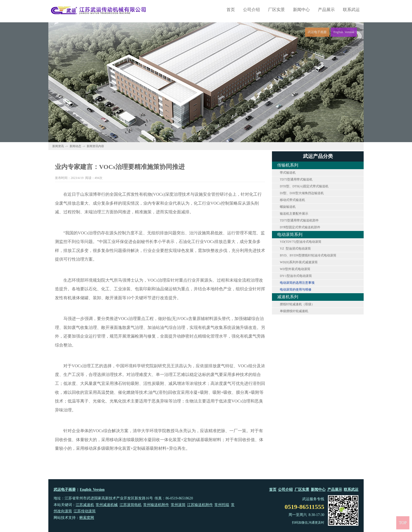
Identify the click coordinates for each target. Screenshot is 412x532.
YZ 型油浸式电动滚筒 (295, 249)
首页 (231, 10)
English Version (92, 490)
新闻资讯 (58, 146)
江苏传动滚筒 (85, 511)
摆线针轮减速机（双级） (297, 304)
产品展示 (326, 10)
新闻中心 (301, 10)
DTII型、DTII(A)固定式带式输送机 (304, 186)
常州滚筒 (178, 505)
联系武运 (351, 10)
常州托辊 (222, 505)
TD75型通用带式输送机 (296, 179)
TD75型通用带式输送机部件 (299, 220)
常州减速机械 (107, 505)
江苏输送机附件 (200, 505)
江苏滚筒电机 (131, 505)
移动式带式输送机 (292, 200)
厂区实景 (276, 10)
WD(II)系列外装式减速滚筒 (299, 262)
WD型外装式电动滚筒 (295, 269)
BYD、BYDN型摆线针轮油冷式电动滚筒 (308, 255)
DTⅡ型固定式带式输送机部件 (300, 227)
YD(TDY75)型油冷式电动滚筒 (301, 242)
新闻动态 (75, 146)
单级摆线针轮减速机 (294, 311)
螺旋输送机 (288, 207)
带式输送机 (288, 173)
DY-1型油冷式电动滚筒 (296, 276)
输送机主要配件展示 (294, 214)
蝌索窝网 (87, 518)
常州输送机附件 (156, 505)
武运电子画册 (65, 490)
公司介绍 (251, 10)
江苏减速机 (85, 505)
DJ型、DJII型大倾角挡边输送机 (302, 193)
